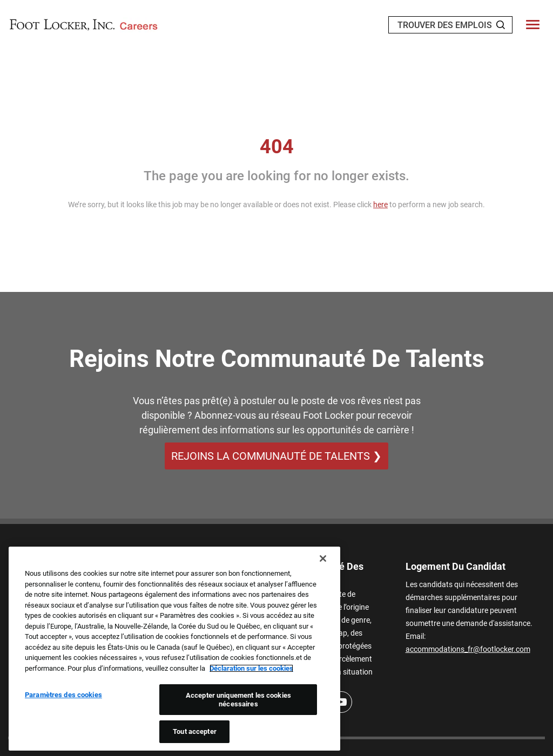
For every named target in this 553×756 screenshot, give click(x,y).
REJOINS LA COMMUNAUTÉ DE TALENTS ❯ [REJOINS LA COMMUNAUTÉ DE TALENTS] (276, 456)
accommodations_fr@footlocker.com (468, 649)
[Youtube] (341, 702)
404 (277, 147)
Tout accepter (195, 731)
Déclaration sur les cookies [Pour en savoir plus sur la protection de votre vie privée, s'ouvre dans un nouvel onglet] (251, 668)
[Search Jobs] (501, 25)
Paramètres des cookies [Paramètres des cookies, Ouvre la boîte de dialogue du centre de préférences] (63, 695)
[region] (174, 649)
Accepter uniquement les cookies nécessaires (238, 700)
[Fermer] (323, 559)
